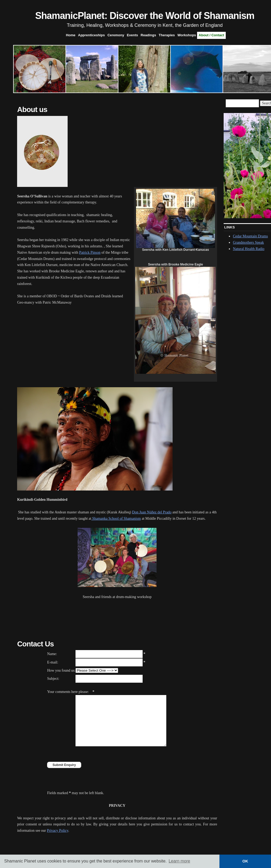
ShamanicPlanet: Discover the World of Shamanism (145, 16)
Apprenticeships (92, 35)
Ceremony (116, 35)
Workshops (187, 35)
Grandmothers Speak (248, 242)
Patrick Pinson (90, 252)
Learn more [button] (179, 861)
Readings (149, 35)
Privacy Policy (57, 831)
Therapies (167, 35)
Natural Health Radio (249, 249)
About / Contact (211, 35)
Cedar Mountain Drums (250, 236)
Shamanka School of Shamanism (116, 519)
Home (71, 35)
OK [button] (245, 861)
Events (132, 35)
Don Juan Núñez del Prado (152, 512)
